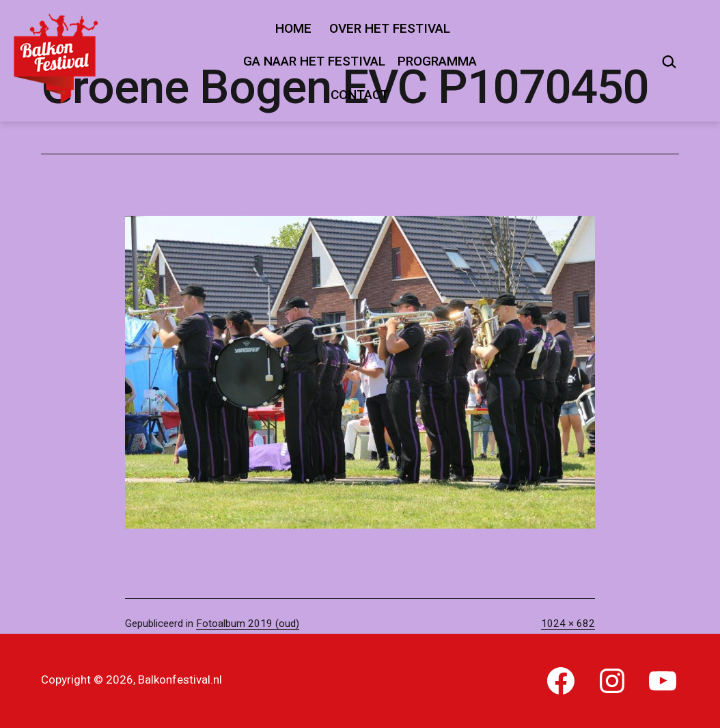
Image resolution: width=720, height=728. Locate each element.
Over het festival (390, 28)
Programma (437, 61)
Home (293, 28)
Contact (360, 95)
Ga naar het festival (314, 61)
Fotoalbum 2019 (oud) (248, 624)
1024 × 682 (568, 624)
